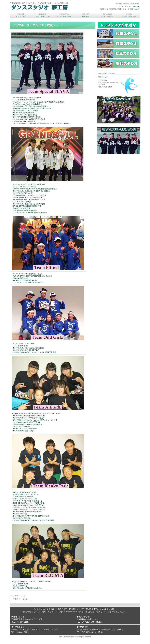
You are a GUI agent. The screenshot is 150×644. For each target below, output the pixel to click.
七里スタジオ (118, 53)
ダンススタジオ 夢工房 (48, 7)
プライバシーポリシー (21, 599)
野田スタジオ (118, 33)
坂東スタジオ (118, 43)
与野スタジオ (118, 63)
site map (136, 6)
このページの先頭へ (18, 596)
